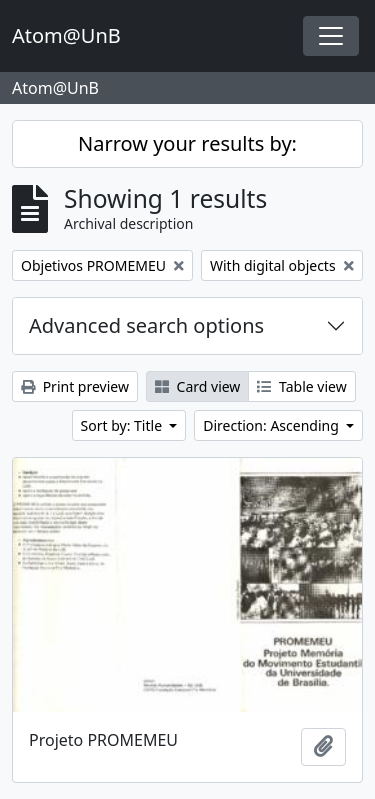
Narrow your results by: (187, 143)
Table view (301, 386)
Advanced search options (146, 325)
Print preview (75, 386)
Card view (197, 386)
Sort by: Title (123, 425)
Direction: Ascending (272, 425)
